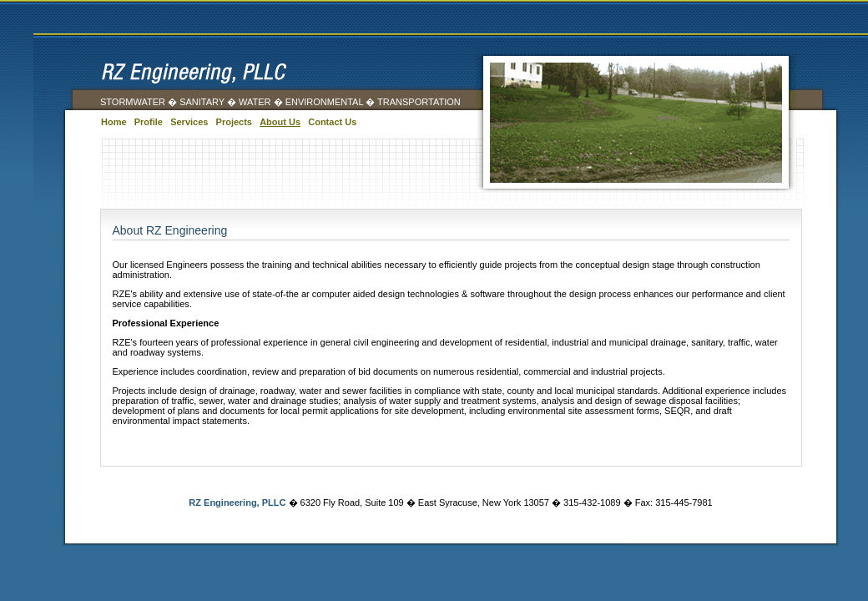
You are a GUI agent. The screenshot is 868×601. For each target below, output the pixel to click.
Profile (149, 122)
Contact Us (332, 122)
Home (114, 122)
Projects (234, 122)
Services (189, 122)
